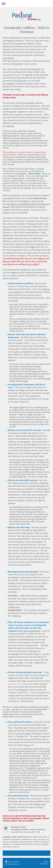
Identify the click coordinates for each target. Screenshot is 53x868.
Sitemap (16, 862)
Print (9, 862)
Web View (44, 864)
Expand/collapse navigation (26, 4)
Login (46, 862)
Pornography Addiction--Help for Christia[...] (29, 829)
